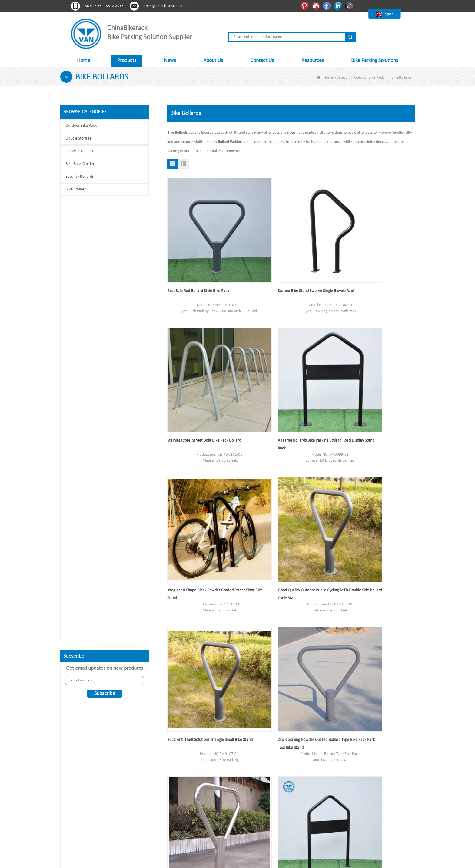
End (302, 692)
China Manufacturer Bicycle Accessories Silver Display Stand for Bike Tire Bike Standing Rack (375, 516)
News (170, 61)
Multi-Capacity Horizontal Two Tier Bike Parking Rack (116, 547)
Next (288, 692)
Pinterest (305, 6)
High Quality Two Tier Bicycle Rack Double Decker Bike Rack (116, 415)
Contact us (105, 662)
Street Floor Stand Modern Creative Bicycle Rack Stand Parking (204, 639)
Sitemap (181, 788)
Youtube (316, 6)
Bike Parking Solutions (375, 61)
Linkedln (339, 6)
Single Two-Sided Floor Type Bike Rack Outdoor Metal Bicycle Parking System (291, 639)
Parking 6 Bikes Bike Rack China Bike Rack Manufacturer (116, 516)
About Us (213, 61)
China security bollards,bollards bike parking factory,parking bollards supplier (373, 639)
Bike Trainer (76, 189)
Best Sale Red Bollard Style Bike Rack (198, 265)
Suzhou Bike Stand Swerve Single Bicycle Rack (290, 265)
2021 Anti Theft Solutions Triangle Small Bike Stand (205, 516)
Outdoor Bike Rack (369, 77)
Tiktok (350, 6)
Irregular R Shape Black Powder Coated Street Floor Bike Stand (291, 392)
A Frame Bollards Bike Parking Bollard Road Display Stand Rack (204, 392)
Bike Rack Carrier (80, 164)
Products (127, 61)
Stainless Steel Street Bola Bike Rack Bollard (373, 265)
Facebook (328, 6)
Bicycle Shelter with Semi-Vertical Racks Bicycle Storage (116, 353)
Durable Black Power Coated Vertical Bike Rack (116, 384)
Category (344, 77)
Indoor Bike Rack (79, 151)
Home (83, 61)
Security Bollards (80, 177)
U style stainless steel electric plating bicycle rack (116, 578)
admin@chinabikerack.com (164, 6)
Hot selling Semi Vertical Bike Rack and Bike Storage (116, 322)
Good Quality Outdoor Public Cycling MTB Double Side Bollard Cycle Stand (371, 392)
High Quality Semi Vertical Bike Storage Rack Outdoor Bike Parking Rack (116, 484)
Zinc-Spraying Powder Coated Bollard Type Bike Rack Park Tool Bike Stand (287, 516)
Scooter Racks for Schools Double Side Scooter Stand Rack (116, 291)
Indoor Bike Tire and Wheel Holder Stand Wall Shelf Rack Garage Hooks (116, 454)
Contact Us (262, 61)
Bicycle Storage (78, 138)
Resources (313, 61)
